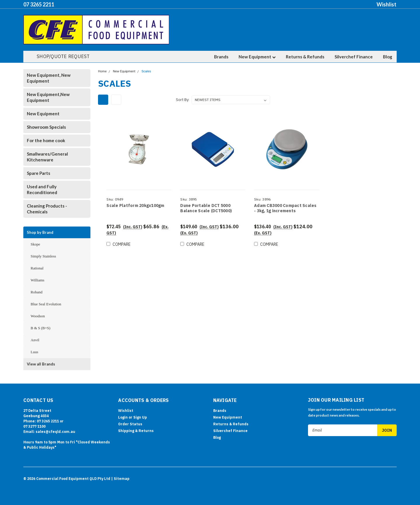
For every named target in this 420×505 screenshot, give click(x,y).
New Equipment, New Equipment (49, 78)
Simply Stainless (43, 256)
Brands (221, 57)
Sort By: (183, 100)
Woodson (38, 316)
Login (123, 417)
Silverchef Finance (354, 57)
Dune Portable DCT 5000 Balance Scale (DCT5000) (206, 208)
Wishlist (386, 4)
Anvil (35, 340)
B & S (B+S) (41, 328)
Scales (146, 71)
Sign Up (140, 417)
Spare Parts (38, 173)
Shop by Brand (40, 232)
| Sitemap (120, 479)
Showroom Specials (46, 127)
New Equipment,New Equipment (48, 97)
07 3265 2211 (39, 4)
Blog (388, 57)
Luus (34, 352)
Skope (35, 244)
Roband (36, 292)
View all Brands (41, 364)
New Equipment (257, 57)
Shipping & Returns (136, 431)
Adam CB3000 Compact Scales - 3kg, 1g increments (285, 208)
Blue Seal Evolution (46, 304)
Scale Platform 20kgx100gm (135, 206)
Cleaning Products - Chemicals (47, 209)
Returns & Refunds (305, 57)
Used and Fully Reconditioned (42, 189)
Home (102, 71)
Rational (37, 268)
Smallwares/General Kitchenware (47, 157)
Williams (37, 280)
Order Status (130, 424)
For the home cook (46, 140)
